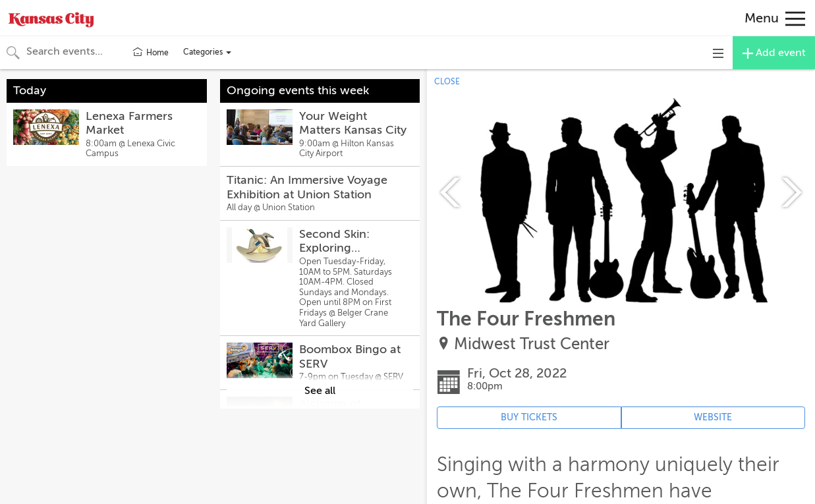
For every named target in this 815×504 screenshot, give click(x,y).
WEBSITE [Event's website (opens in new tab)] (713, 417)
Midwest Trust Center (532, 344)
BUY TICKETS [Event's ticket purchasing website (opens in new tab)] (529, 417)
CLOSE (447, 82)
